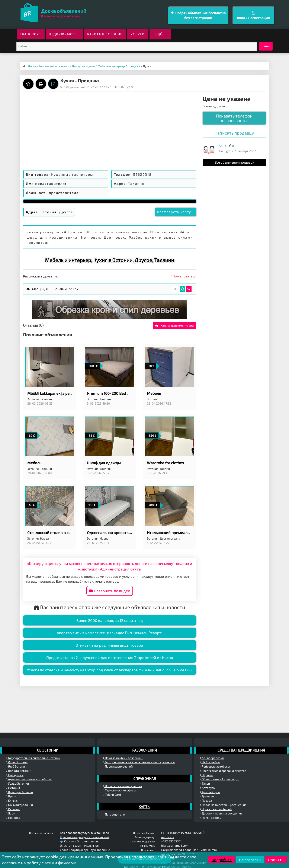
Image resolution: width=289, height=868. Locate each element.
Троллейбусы (210, 792)
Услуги (138, 34)
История (13, 788)
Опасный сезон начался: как (80, 846)
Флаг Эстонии (17, 762)
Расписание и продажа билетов (223, 771)
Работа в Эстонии (105, 34)
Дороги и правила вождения (221, 813)
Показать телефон (234, 118)
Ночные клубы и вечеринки (123, 758)
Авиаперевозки (212, 758)
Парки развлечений (118, 766)
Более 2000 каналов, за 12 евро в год (110, 620)
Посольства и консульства (123, 786)
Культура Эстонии (20, 792)
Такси (205, 783)
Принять (276, 860)
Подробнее (222, 860)
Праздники (15, 775)
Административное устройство (29, 779)
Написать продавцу (234, 133)
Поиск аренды (211, 818)
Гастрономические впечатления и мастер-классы (139, 762)
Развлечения (144, 750)
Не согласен (250, 860)
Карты (144, 807)
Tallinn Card (112, 795)
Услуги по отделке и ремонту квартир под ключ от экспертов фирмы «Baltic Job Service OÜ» (110, 670)
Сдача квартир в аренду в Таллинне (85, 850)
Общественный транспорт (219, 779)
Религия (13, 809)
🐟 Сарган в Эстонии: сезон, (79, 841)
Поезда (206, 801)
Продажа (134, 66)
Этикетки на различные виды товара (110, 645)
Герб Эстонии (16, 766)
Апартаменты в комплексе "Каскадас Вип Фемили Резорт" (110, 633)
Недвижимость (64, 34)
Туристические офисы (119, 790)
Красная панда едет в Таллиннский (85, 837)
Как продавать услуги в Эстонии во (84, 833)
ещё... (160, 34)
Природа (13, 818)
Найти (266, 46)
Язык (11, 813)
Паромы (207, 775)
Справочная (145, 778)
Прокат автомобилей (216, 809)
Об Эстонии (48, 750)
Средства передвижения (241, 750)
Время (12, 796)
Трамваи (207, 796)
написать (168, 837)
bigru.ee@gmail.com (175, 846)
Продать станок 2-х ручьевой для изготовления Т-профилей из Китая (110, 658)
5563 (223, 146)
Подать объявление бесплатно (198, 15)
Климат (12, 801)
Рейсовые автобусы (215, 766)
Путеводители (114, 814)
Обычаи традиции (20, 805)
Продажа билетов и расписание (223, 805)
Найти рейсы (210, 762)
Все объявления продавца (234, 162)
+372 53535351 (171, 841)
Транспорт (31, 34)
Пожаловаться (183, 276)
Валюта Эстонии (19, 771)
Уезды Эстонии (18, 783)
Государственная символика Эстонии (33, 758)
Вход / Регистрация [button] (253, 15)
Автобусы (208, 788)
